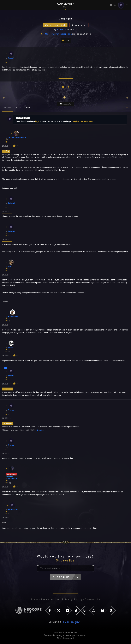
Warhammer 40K (55, 25)
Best (28, 108)
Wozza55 (61, 30)
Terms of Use (50, 599)
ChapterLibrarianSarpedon (58, 34)
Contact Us (93, 599)
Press (35, 599)
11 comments (65, 104)
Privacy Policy (72, 599)
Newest (8, 108)
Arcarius (40, 430)
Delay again (23, 118)
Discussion (79, 25)
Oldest (18, 108)
